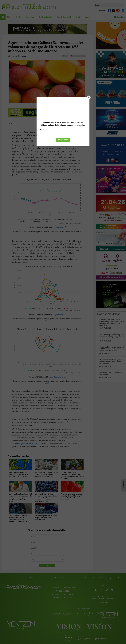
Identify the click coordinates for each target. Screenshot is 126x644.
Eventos (79, 17)
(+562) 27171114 (64, 591)
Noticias (18, 17)
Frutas (87, 17)
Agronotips (30, 17)
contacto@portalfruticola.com (64, 594)
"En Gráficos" (42, 132)
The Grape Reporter (46, 17)
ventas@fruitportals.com (64, 597)
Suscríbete (119, 17)
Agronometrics (60, 227)
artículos (21, 425)
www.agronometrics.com (26, 444)
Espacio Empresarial (64, 17)
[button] (10, 17)
